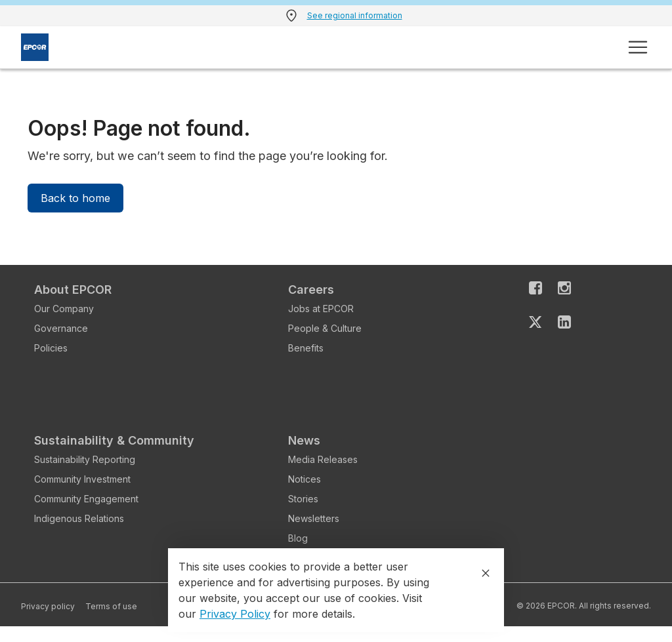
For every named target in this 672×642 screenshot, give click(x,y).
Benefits (306, 348)
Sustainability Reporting (85, 459)
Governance (61, 328)
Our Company (64, 309)
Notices (304, 479)
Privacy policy (48, 606)
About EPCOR (73, 290)
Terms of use (111, 606)
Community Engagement (86, 499)
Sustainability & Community (114, 440)
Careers (311, 290)
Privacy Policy (235, 614)
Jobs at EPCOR (321, 309)
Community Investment (82, 479)
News (304, 440)
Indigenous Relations (79, 518)
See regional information (355, 15)
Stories (303, 499)
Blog (298, 538)
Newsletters (314, 518)
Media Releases (323, 459)
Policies (51, 348)
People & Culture (325, 328)
